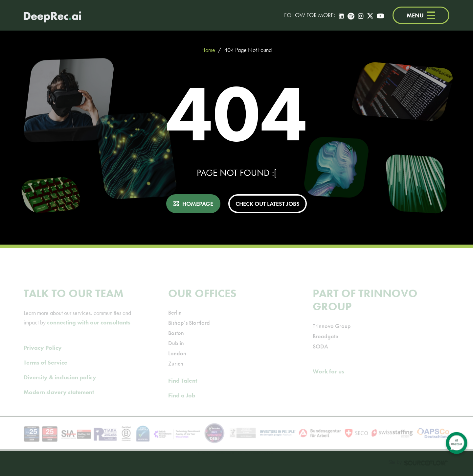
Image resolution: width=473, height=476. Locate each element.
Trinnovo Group (332, 335)
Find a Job (182, 405)
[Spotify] (351, 15)
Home (208, 50)
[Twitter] (370, 15)
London (177, 362)
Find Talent (183, 390)
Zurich (176, 373)
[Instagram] (361, 15)
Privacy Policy (43, 357)
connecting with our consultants (89, 332)
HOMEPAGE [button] (198, 204)
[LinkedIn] (341, 15)
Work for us (328, 381)
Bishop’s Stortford (189, 332)
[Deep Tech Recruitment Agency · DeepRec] (52, 15)
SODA (320, 356)
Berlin (175, 322)
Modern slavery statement (59, 401)
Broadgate (326, 345)
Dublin (176, 352)
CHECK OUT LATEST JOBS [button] (268, 204)
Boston (176, 342)
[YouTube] (380, 15)
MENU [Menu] (421, 15)
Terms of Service (45, 372)
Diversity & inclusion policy (60, 386)
